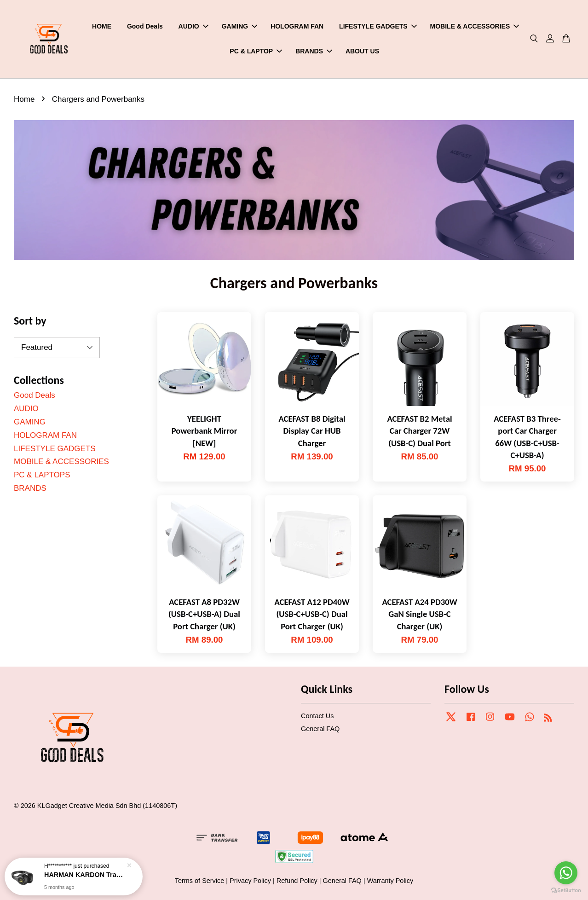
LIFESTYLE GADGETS (378, 26)
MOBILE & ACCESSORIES (475, 26)
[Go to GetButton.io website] (566, 891)
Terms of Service (200, 881)
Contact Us (317, 716)
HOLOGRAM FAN (297, 26)
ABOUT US (362, 51)
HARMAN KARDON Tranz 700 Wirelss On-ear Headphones (85, 875)
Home (24, 99)
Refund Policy (297, 881)
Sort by (30, 321)
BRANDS (314, 51)
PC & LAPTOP (256, 51)
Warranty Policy (390, 881)
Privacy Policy (250, 881)
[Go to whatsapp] (566, 873)
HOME (102, 26)
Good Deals (145, 26)
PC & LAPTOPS (42, 475)
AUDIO (193, 26)
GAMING (240, 26)
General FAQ (320, 729)
